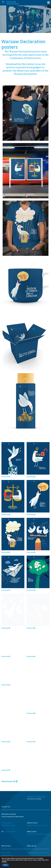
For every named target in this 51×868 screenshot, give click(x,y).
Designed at (47, 861)
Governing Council (7, 808)
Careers (20, 849)
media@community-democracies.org (38, 787)
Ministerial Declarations (8, 823)
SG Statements (6, 825)
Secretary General (7, 811)
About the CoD (6, 805)
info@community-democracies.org (37, 778)
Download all (10, 734)
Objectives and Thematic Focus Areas (38, 805)
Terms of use (7, 849)
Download (6, 467)
